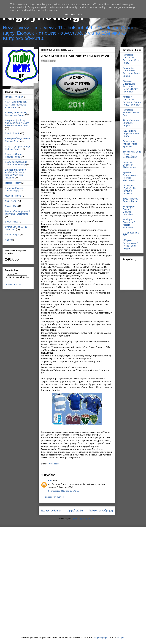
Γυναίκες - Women (14, 97)
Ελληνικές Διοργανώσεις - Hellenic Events (18, 148)
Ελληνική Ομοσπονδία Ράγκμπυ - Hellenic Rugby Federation (130, 86)
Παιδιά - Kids (11, 206)
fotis (50, 480)
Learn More (69, 15)
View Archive (15, 285)
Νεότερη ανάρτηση (51, 511)
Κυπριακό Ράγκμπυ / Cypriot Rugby (15, 189)
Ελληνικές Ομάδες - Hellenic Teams (15, 155)
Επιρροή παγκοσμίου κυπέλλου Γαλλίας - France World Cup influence (15, 174)
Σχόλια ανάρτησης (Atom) (83, 519)
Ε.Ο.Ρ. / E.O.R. (12, 133)
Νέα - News (54, 464)
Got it (81, 15)
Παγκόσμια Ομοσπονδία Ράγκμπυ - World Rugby (131, 59)
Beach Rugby (12, 222)
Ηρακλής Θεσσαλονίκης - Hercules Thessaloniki (130, 176)
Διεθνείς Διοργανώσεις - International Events (17, 114)
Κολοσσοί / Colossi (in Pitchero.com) (130, 165)
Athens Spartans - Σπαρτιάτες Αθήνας (132, 123)
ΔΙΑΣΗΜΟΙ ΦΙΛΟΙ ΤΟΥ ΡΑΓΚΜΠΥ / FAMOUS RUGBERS (16, 105)
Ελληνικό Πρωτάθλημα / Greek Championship (17, 163)
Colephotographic (101, 638)
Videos (8, 240)
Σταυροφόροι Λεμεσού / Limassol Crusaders (129, 210)
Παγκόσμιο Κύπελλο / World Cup (131, 113)
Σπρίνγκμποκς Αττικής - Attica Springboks (130, 144)
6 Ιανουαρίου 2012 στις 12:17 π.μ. (64, 491)
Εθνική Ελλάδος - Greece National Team (17, 140)
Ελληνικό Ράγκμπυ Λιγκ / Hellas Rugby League (130, 244)
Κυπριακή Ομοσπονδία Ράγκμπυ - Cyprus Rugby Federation (132, 101)
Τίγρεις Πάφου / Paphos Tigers (130, 200)
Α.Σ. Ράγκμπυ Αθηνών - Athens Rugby (131, 133)
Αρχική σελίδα (75, 511)
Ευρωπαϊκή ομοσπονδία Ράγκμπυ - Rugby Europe (131, 72)
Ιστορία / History (13, 183)
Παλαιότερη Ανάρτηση (101, 511)
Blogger (121, 638)
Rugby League (12, 235)
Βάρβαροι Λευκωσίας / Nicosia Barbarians (129, 223)
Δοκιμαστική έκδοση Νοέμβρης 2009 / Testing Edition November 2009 (17, 123)
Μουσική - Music (13, 196)
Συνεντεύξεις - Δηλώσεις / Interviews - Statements (17, 213)
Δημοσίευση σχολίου (54, 497)
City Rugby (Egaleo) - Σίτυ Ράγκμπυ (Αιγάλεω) (130, 189)
